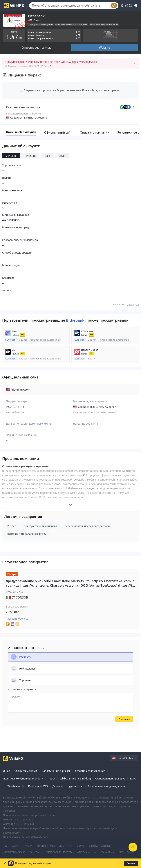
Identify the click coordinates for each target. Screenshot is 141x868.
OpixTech (36, 852)
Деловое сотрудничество (68, 786)
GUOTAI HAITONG (100, 846)
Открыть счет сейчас (36, 48)
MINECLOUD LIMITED (59, 852)
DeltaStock (108, 852)
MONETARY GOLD (14, 852)
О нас (6, 771)
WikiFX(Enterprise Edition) (75, 778)
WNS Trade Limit (87, 852)
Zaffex (81, 846)
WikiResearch (16, 786)
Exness (28, 846)
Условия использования (90, 771)
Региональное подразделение (107, 786)
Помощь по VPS (38, 786)
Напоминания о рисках (56, 771)
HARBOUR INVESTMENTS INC (55, 846)
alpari (16, 846)
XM (6, 846)
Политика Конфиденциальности (23, 778)
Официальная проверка (110, 778)
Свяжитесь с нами (26, 771)
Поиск (51, 778)
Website (104, 48)
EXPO (133, 778)
